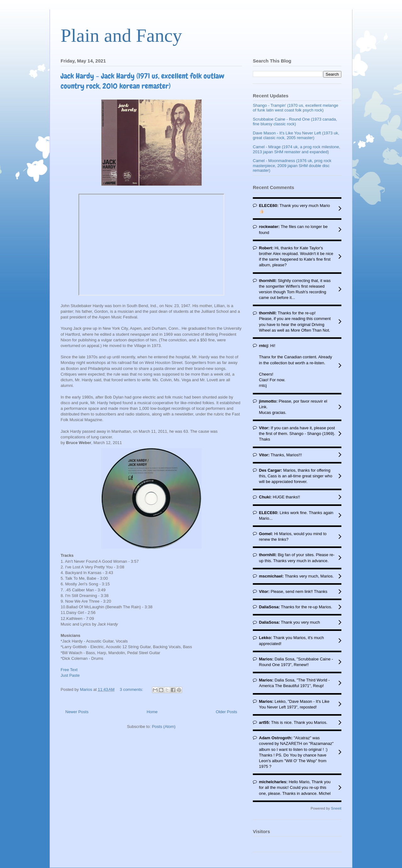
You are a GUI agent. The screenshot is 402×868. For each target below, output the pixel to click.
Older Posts (226, 712)
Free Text (69, 670)
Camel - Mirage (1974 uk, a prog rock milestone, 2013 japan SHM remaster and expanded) (296, 149)
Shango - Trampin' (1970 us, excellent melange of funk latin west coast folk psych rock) (296, 108)
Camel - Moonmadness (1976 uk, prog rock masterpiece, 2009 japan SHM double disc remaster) (292, 165)
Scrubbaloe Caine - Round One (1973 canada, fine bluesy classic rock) (295, 122)
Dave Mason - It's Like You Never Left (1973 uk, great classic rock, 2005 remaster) (296, 136)
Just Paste (70, 675)
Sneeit (336, 808)
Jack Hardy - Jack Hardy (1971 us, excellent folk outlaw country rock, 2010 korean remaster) (142, 81)
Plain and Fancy (121, 35)
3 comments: (132, 689)
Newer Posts (77, 712)
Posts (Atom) (164, 727)
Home (152, 712)
